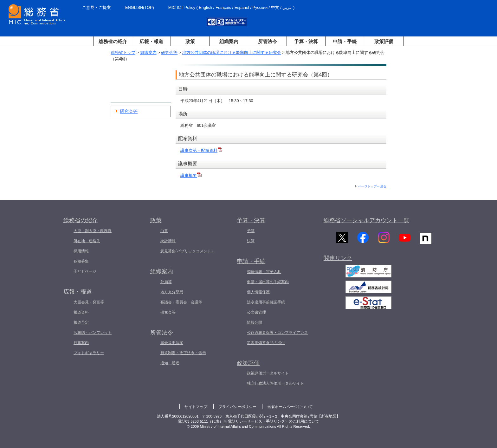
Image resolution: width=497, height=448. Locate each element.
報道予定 (81, 322)
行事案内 (81, 343)
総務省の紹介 (113, 41)
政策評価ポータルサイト (268, 373)
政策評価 (384, 41)
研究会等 (169, 52)
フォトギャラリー (89, 353)
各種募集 (81, 261)
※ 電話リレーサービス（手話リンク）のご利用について (271, 421)
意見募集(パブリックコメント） (188, 251)
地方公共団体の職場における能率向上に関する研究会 (232, 52)
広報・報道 (151, 41)
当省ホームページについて (290, 407)
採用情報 (81, 251)
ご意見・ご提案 (97, 7)
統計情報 (168, 241)
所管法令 (268, 41)
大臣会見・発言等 (89, 302)
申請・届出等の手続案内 (268, 282)
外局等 (166, 282)
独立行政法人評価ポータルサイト (275, 383)
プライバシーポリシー (237, 407)
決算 (251, 241)
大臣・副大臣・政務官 (93, 231)
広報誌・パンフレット (93, 333)
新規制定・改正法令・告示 (183, 353)
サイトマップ (196, 407)
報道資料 (81, 312)
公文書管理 (256, 312)
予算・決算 (306, 41)
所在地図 (329, 416)
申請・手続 (345, 41)
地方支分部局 (172, 292)
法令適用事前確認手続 (266, 302)
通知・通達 (170, 363)
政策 (190, 41)
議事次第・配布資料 (201, 150)
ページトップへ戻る (372, 186)
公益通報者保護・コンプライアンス (277, 333)
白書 (164, 231)
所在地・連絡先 (87, 241)
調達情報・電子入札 (264, 272)
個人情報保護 (258, 292)
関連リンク (338, 261)
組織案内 (229, 41)
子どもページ (85, 271)
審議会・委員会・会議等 (181, 302)
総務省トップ (123, 52)
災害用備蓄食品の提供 (266, 343)
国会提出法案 (172, 343)
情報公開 (255, 322)
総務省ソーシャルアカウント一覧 (366, 220)
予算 (251, 231)
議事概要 (191, 175)
